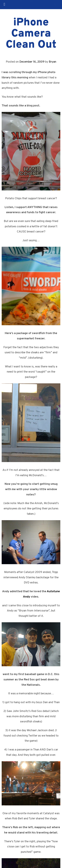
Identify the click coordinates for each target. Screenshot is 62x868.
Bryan (52, 62)
